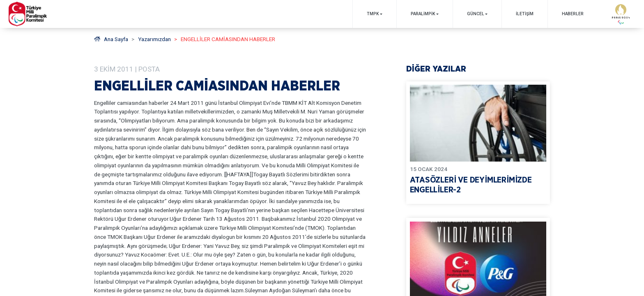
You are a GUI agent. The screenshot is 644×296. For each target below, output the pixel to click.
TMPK (373, 14)
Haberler (573, 14)
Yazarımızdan (154, 39)
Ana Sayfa (111, 39)
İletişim (525, 14)
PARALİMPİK (423, 14)
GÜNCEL (476, 14)
